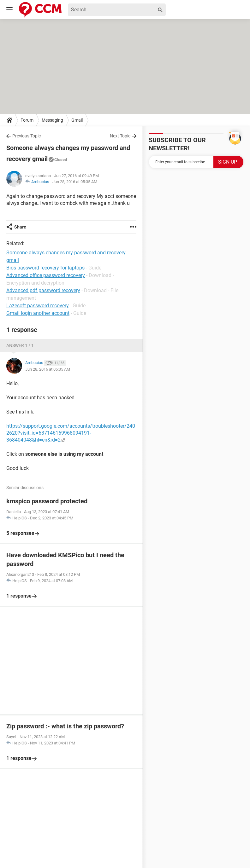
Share (20, 227)
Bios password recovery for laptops (45, 268)
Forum (27, 120)
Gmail (77, 120)
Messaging (52, 120)
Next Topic (120, 136)
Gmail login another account (38, 313)
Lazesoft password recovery (38, 306)
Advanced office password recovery (46, 275)
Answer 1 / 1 (20, 345)
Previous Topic (27, 136)
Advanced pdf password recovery (43, 290)
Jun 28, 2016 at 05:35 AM (75, 182)
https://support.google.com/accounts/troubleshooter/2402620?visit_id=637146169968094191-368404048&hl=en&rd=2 (71, 433)
